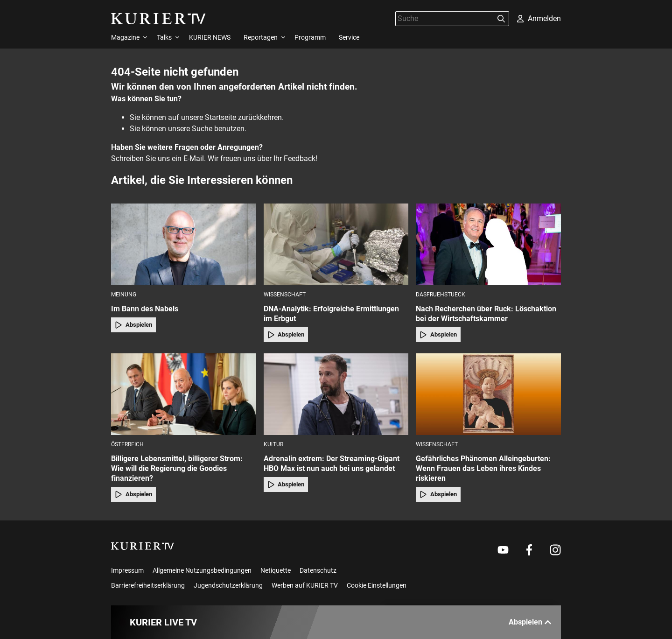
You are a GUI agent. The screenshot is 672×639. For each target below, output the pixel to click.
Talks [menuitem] (164, 37)
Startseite (220, 117)
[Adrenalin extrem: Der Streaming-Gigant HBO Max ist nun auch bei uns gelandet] (336, 394)
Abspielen (133, 325)
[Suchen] (501, 19)
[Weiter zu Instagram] (555, 550)
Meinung (124, 295)
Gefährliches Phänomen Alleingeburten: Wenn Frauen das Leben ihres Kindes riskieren (483, 468)
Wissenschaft (285, 295)
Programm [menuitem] (310, 37)
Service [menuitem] (349, 37)
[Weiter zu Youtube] (503, 550)
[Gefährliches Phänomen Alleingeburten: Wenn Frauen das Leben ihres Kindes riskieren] (488, 394)
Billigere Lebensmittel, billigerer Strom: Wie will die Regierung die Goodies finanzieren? (177, 468)
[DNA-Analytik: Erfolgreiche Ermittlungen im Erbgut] (336, 244)
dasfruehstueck (441, 295)
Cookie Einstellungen (377, 585)
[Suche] (445, 18)
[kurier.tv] (143, 546)
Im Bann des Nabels (145, 309)
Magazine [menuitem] (125, 37)
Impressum (127, 570)
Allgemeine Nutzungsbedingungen (202, 570)
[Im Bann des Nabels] (184, 244)
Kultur (273, 444)
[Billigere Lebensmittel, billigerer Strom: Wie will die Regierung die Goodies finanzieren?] (184, 394)
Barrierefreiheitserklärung (148, 585)
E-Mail (194, 158)
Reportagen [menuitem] (261, 37)
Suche (202, 129)
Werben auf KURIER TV (305, 585)
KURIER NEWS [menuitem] (210, 37)
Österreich (127, 444)
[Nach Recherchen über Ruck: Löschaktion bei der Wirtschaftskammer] (488, 244)
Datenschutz (318, 570)
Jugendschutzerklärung (228, 585)
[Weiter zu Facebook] (529, 550)
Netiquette (276, 570)
